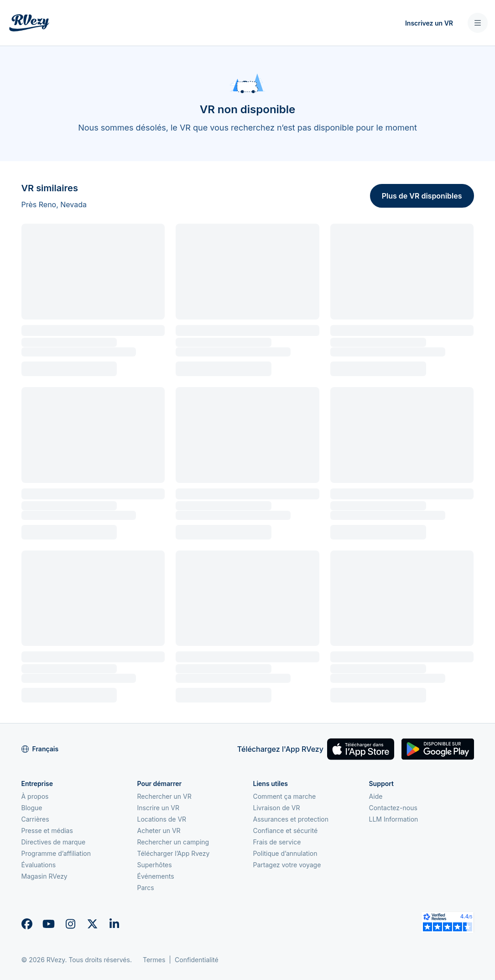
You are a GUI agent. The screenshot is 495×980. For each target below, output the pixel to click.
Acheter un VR (159, 831)
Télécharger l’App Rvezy (174, 853)
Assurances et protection (291, 819)
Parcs (146, 888)
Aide (376, 796)
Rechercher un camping (173, 842)
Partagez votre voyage (287, 865)
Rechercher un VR (164, 796)
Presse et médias (47, 831)
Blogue (32, 808)
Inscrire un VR (159, 808)
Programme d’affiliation (56, 853)
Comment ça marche (285, 796)
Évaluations (39, 865)
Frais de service (277, 842)
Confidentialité (197, 960)
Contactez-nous (393, 808)
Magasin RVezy (44, 876)
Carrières (35, 819)
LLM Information (394, 819)
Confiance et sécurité (286, 831)
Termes (154, 960)
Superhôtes (155, 865)
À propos (35, 796)
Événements (156, 876)
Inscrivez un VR (429, 23)
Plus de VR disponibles (422, 196)
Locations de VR (162, 819)
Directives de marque (54, 842)
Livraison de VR (277, 808)
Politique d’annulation (285, 853)
